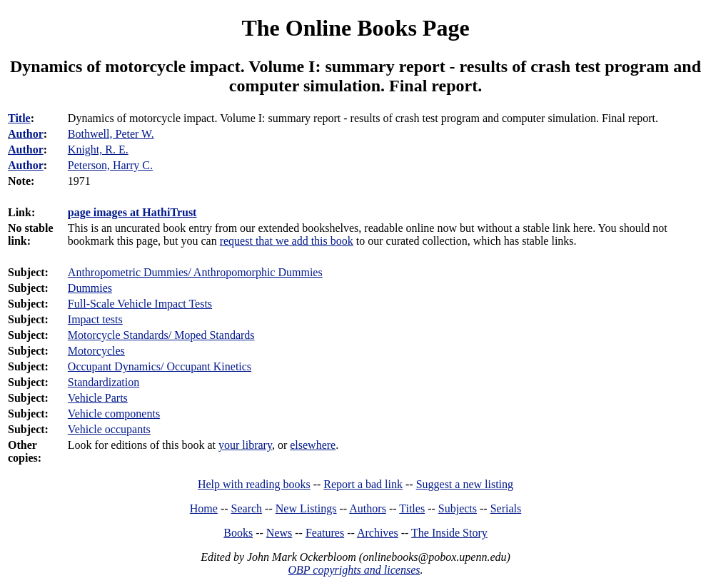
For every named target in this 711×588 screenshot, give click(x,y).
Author (26, 134)
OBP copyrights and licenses (354, 570)
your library (245, 445)
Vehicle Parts (98, 398)
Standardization (104, 382)
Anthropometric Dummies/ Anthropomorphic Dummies (195, 272)
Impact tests (95, 319)
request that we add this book (287, 241)
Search (247, 508)
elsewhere (313, 445)
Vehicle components (114, 414)
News (279, 533)
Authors (368, 508)
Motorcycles (96, 351)
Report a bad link (363, 484)
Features (325, 533)
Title (19, 118)
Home (204, 508)
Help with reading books (254, 484)
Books (238, 533)
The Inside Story (449, 533)
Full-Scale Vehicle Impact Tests (140, 304)
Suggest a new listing (465, 484)
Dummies (90, 288)
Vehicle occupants (109, 429)
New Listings (306, 508)
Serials (506, 508)
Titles (412, 508)
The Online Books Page (355, 28)
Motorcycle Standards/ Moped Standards (161, 335)
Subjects (458, 508)
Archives (378, 533)
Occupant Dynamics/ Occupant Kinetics (160, 366)
